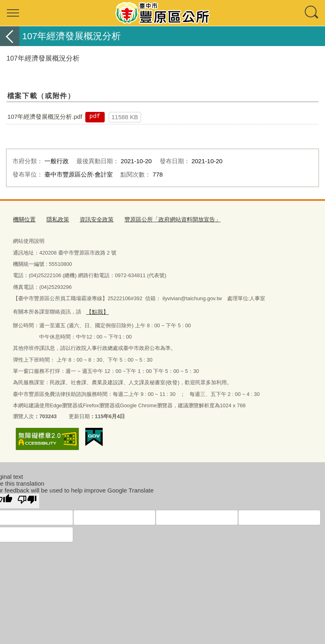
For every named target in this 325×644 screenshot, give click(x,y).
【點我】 (97, 310)
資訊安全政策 (92, 219)
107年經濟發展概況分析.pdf (45, 117)
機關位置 (23, 219)
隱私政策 (55, 219)
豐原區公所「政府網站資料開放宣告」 (164, 219)
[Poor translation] (27, 499)
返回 (10, 36)
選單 (13, 13)
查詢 (312, 13)
